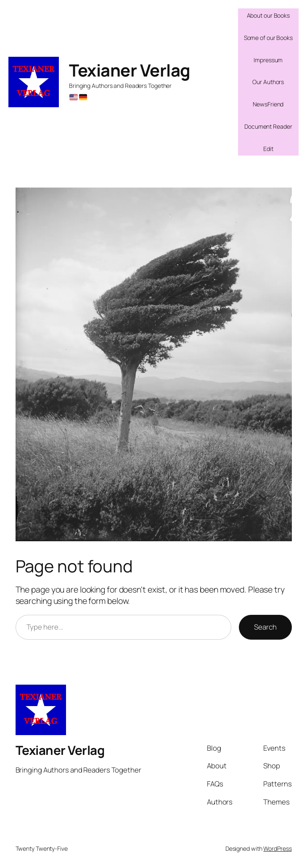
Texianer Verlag (130, 70)
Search (265, 627)
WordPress (277, 848)
